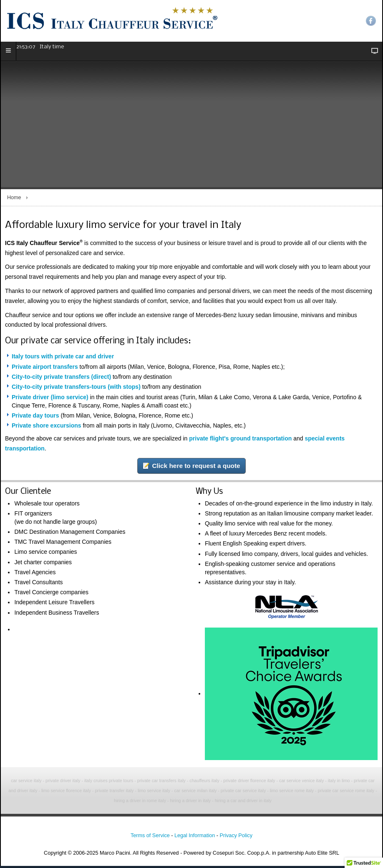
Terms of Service (150, 838)
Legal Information (195, 838)
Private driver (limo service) (50, 399)
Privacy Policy (236, 838)
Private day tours (35, 417)
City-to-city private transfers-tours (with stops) (76, 389)
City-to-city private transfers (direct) (61, 379)
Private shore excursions (47, 428)
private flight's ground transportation (240, 440)
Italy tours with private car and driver (63, 358)
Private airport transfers (45, 368)
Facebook (371, 21)
